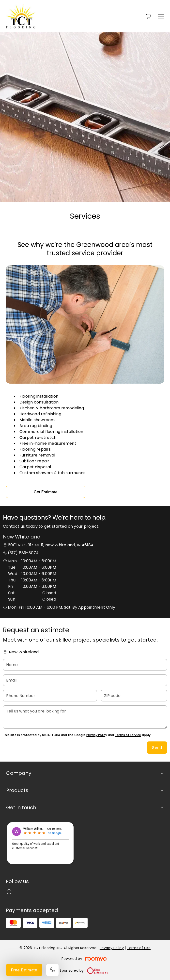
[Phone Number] (50, 696)
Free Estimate (24, 970)
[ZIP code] (134, 696)
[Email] (85, 680)
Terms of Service (128, 735)
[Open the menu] (161, 16)
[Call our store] (52, 970)
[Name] (85, 665)
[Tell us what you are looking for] (85, 717)
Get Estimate (46, 492)
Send (157, 748)
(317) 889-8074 (23, 553)
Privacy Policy (97, 735)
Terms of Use (139, 948)
